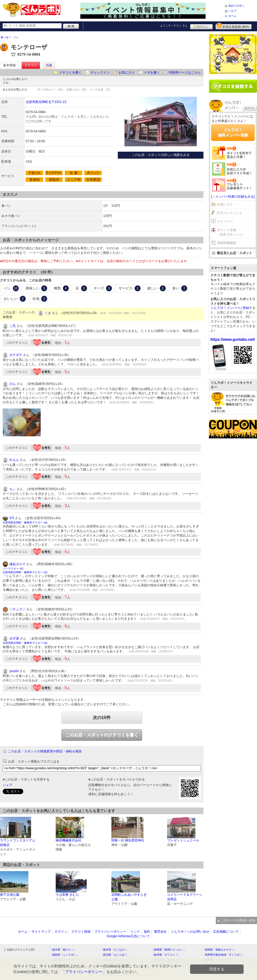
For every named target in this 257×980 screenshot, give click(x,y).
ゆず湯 (14, 638)
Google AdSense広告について (128, 936)
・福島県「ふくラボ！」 (64, 955)
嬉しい (156, 288)
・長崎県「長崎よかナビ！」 (220, 950)
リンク (135, 932)
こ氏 (13, 326)
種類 (61, 288)
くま (48, 313)
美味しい (36, 288)
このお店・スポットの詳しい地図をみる (161, 155)
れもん (14, 460)
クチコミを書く (70, 72)
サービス (130, 288)
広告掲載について (226, 932)
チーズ (103, 288)
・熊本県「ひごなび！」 (115, 950)
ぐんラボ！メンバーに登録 (230, 308)
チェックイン (100, 72)
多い (180, 288)
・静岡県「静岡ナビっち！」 (169, 950)
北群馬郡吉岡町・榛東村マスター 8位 (25, 643)
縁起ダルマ (17, 564)
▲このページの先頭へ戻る (236, 920)
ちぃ (13, 489)
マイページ (225, 221)
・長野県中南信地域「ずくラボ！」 (224, 955)
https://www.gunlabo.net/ (233, 339)
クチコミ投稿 (81, 932)
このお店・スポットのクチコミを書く (102, 735)
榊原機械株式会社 (69, 840)
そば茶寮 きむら (67, 895)
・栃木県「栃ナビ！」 (63, 950)
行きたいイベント (230, 213)
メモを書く (152, 72)
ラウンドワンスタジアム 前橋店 (18, 843)
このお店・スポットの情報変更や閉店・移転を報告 (45, 751)
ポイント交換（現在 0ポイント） (231, 232)
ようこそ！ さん (174, 26)
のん (13, 384)
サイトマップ (41, 932)
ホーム (232, 16)
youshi (14, 671)
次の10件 (102, 717)
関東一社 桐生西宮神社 (128, 840)
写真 (49, 65)
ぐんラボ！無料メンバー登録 (233, 132)
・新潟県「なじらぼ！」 (115, 955)
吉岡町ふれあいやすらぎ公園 (129, 897)
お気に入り (127, 72)
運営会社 (160, 932)
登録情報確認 (226, 243)
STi (12, 518)
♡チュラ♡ (17, 609)
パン (11, 288)
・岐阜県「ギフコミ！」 (166, 955)
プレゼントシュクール (183, 840)
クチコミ (31, 65)
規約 (147, 932)
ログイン (201, 26)
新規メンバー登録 (234, 26)
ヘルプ (232, 11)
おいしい (15, 299)
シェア (7, 785)
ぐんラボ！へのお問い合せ (190, 932)
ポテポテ (16, 355)
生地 (40, 299)
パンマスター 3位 (13, 569)
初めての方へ (236, 6)
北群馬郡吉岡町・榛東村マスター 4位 (25, 522)
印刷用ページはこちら (185, 72)
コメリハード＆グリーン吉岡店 (185, 897)
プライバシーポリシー (110, 932)
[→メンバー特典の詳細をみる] (233, 197)
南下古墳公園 (10, 895)
